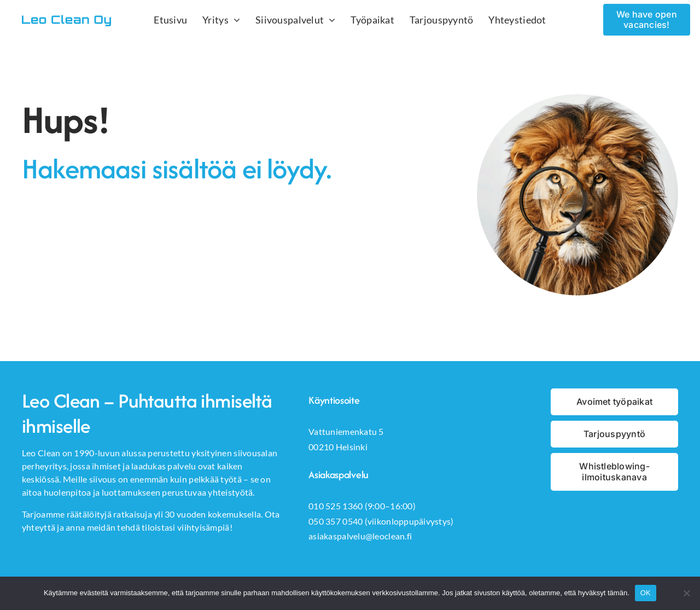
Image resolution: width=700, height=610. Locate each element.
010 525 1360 (336, 506)
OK (646, 593)
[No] (686, 593)
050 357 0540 (336, 521)
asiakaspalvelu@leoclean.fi (360, 536)
